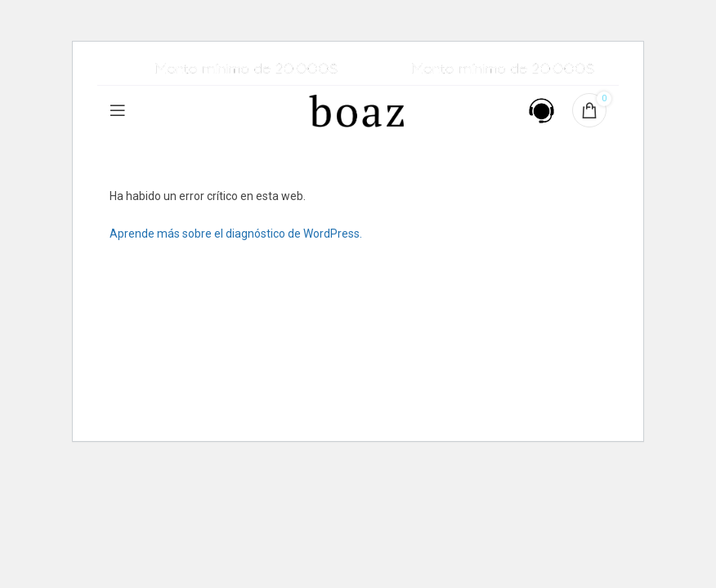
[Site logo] (358, 109)
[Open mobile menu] (118, 110)
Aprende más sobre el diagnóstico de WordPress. (236, 234)
